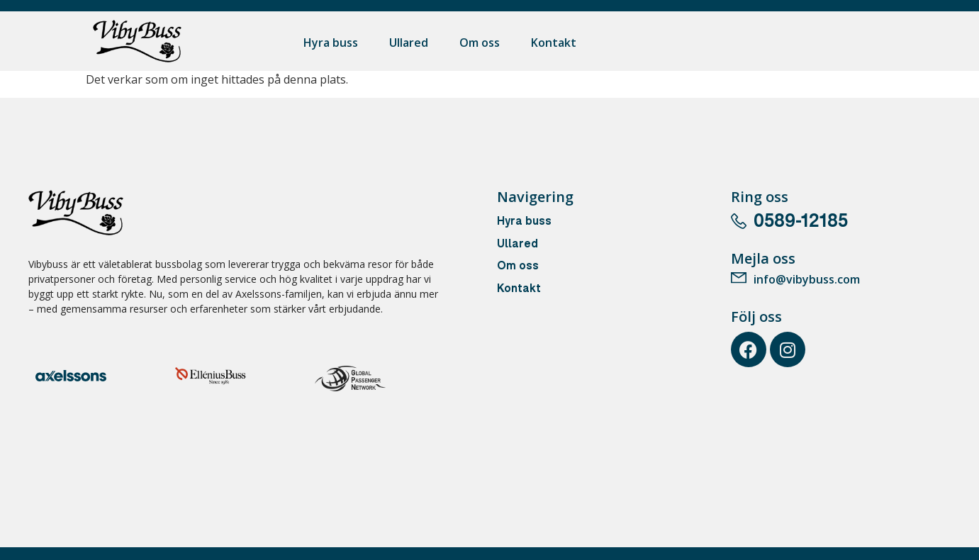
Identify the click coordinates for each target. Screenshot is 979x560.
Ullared (409, 43)
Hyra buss (331, 43)
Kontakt (554, 43)
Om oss (480, 43)
